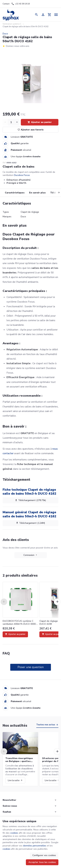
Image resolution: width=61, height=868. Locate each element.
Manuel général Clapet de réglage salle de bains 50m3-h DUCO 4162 (29, 514)
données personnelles (35, 846)
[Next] (56, 193)
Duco (5, 34)
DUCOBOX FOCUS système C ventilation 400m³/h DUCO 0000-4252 (20, 623)
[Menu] (56, 15)
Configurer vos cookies (44, 855)
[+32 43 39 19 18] (20, 4)
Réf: (4, 163)
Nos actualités (15, 725)
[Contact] (6, 4)
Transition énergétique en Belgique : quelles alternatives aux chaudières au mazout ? (19, 760)
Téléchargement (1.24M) (31, 523)
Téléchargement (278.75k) (31, 500)
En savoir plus (37, 193)
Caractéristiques (15, 193)
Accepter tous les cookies (42, 862)
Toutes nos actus (46, 725)
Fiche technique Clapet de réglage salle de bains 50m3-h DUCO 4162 (29, 492)
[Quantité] (11, 122)
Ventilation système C (12, 24)
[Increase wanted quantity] (17, 122)
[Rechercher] (37, 15)
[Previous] (4, 602)
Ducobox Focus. (22, 175)
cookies (14, 833)
